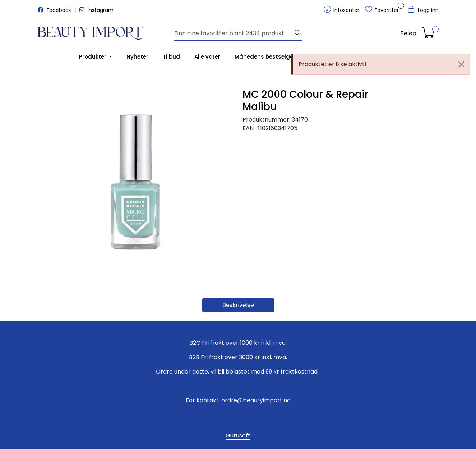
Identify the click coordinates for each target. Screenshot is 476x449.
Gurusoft (238, 436)
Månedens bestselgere (267, 57)
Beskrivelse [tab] (238, 305)
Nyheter (137, 57)
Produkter (93, 57)
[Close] (461, 64)
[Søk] (234, 33)
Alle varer (207, 57)
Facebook (55, 10)
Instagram (96, 10)
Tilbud (171, 57)
